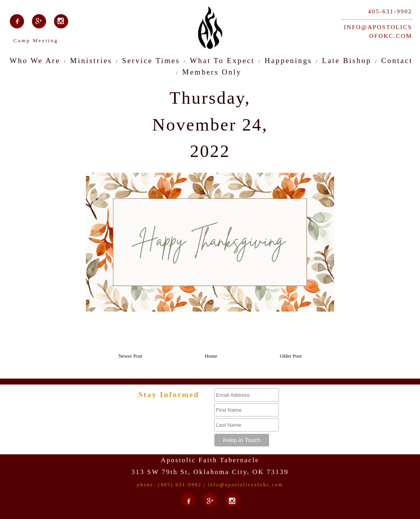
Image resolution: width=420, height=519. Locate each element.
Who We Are (35, 61)
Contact (397, 61)
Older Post (291, 356)
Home (211, 356)
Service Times (151, 61)
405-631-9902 (390, 11)
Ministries (91, 61)
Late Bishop (347, 61)
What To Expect (222, 61)
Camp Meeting (36, 40)
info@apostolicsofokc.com (378, 32)
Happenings (289, 61)
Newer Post (130, 356)
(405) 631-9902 (180, 485)
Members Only (212, 72)
